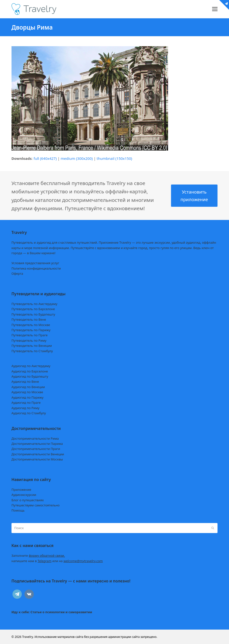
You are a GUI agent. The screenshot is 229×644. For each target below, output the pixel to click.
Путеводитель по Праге (30, 335)
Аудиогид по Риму (25, 408)
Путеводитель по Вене (29, 319)
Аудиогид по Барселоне (30, 371)
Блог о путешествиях (28, 500)
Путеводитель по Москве (31, 325)
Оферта (17, 273)
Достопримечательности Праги (36, 449)
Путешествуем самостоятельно (36, 505)
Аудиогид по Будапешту (30, 376)
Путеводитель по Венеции (32, 346)
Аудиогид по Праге (26, 403)
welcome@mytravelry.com (83, 561)
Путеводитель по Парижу (31, 330)
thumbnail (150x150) (114, 158)
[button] (215, 9)
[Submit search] (213, 528)
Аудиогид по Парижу (28, 397)
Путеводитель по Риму (29, 340)
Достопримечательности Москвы (37, 459)
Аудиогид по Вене (25, 382)
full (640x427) (45, 158)
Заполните (38, 556)
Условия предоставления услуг (35, 263)
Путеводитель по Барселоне (33, 309)
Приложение (21, 490)
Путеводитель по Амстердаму (34, 304)
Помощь (18, 510)
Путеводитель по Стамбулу (32, 351)
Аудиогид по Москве (27, 392)
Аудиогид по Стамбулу (29, 413)
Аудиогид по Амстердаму (31, 366)
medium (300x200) (77, 158)
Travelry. (28, 637)
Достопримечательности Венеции (38, 454)
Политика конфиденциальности (36, 268)
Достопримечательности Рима (35, 438)
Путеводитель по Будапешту (33, 314)
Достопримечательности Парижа (37, 444)
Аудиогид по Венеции (28, 387)
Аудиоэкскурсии (24, 495)
